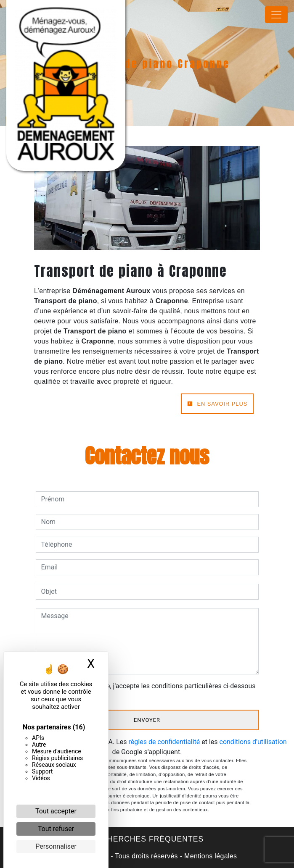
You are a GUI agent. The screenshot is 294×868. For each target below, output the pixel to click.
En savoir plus (217, 404)
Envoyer (147, 720)
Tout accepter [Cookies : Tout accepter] (56, 811)
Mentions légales (209, 856)
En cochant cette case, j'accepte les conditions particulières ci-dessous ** (150, 691)
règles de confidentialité (164, 742)
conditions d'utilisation (253, 742)
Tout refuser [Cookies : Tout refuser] (56, 829)
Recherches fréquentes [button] (147, 839)
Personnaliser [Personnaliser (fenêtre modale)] (56, 846)
